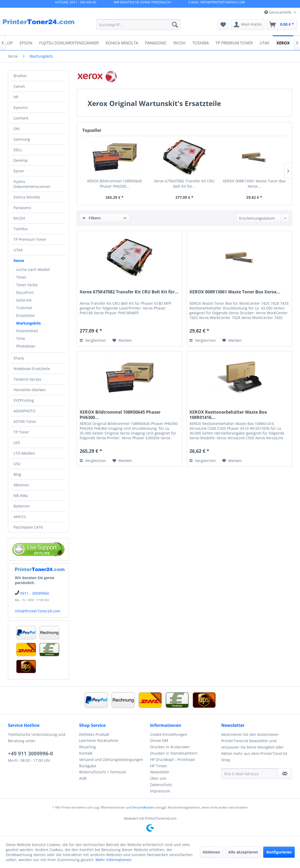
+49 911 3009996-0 (30, 754)
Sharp (19, 358)
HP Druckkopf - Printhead (172, 760)
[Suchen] (175, 25)
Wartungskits (28, 323)
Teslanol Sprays (27, 379)
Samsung (22, 139)
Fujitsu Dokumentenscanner (32, 184)
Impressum (160, 791)
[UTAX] (264, 42)
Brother (20, 76)
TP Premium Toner (30, 239)
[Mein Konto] (248, 25)
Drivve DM (159, 740)
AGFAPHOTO (24, 411)
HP (16, 97)
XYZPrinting (24, 400)
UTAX (18, 250)
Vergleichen (93, 340)
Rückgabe (88, 766)
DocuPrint (25, 292)
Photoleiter (26, 346)
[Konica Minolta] (122, 42)
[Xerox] (283, 42)
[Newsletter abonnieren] (285, 774)
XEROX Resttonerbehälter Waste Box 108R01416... (228, 415)
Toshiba (21, 229)
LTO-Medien (24, 453)
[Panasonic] (156, 42)
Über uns (158, 778)
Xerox (19, 260)
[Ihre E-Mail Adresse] (250, 774)
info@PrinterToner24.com (38, 611)
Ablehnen (211, 852)
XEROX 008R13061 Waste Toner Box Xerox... (254, 184)
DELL (18, 150)
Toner (21, 277)
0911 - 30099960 (35, 593)
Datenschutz (161, 785)
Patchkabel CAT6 (28, 527)
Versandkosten (143, 807)
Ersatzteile (25, 315)
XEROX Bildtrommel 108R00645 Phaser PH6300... (115, 184)
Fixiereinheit (27, 331)
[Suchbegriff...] (138, 25)
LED (17, 443)
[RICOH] (179, 42)
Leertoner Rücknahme (99, 740)
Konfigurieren (279, 852)
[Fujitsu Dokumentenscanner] (69, 42)
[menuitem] (138, 25)
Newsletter (160, 772)
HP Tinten (159, 766)
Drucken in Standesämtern (174, 753)
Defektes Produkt (94, 734)
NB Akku (21, 495)
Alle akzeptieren (243, 852)
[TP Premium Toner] (234, 42)
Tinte (21, 338)
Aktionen (21, 485)
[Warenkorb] (282, 25)
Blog (17, 474)
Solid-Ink (24, 300)
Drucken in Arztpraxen (170, 747)
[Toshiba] (201, 42)
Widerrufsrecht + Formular (103, 772)
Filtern (92, 218)
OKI (17, 129)
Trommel (24, 308)
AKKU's (20, 517)
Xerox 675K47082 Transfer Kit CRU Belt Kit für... (184, 184)
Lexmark (21, 118)
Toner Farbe (27, 285)
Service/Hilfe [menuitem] (278, 12)
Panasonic (22, 208)
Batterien (22, 506)
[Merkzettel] (223, 25)
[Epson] (26, 42)
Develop (21, 160)
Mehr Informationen (113, 860)
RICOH (19, 218)
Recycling (87, 747)
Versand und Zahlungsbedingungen (111, 760)
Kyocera (21, 107)
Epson (19, 171)
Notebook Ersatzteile (32, 369)
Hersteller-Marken (30, 390)
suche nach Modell (33, 269)
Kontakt (86, 753)
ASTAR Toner (25, 421)
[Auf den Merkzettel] (122, 340)
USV (17, 464)
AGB (83, 778)
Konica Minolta (27, 197)
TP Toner (21, 432)
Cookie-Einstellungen (169, 734)
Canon (19, 86)
